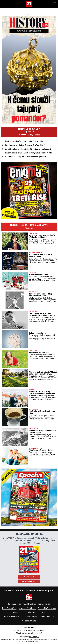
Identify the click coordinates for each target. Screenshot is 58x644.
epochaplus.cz (34, 409)
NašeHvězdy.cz (29, 604)
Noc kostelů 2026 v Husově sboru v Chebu (40, 256)
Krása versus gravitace (39, 352)
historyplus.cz (34, 292)
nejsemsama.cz (34, 350)
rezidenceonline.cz (35, 370)
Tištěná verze (29, 577)
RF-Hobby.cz (34, 637)
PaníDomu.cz (44, 604)
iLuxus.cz (43, 612)
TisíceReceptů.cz (9, 608)
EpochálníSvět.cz (30, 612)
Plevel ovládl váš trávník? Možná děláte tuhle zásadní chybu (43, 373)
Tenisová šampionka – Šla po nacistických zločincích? (41, 295)
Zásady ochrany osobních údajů (29, 633)
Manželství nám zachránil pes (42, 450)
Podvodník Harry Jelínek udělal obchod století (42, 432)
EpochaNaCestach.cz (47, 608)
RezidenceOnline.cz (13, 616)
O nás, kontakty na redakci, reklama (29, 630)
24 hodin (22, 135)
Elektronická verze (29, 581)
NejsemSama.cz (29, 621)
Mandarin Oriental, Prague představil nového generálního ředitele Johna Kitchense (42, 393)
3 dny (31, 135)
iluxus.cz (32, 389)
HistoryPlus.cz (48, 616)
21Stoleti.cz (16, 612)
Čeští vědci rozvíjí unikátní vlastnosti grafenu (25, 157)
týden (38, 135)
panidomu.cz (33, 331)
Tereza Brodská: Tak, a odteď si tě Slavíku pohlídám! (42, 236)
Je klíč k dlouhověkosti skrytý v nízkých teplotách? (28, 149)
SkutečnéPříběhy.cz (27, 608)
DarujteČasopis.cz (31, 616)
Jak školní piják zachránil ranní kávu (42, 412)
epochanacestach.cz (36, 253)
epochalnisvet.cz (34, 429)
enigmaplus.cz (34, 311)
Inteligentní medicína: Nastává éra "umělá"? (25, 145)
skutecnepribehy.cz (35, 448)
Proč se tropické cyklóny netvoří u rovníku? (25, 141)
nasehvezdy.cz (34, 233)
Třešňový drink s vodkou (40, 274)
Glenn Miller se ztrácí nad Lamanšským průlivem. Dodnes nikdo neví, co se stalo (43, 314)
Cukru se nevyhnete (38, 333)
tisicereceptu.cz (34, 272)
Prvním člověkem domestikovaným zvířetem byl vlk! (29, 153)
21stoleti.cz (29, 627)
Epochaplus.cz (15, 604)
